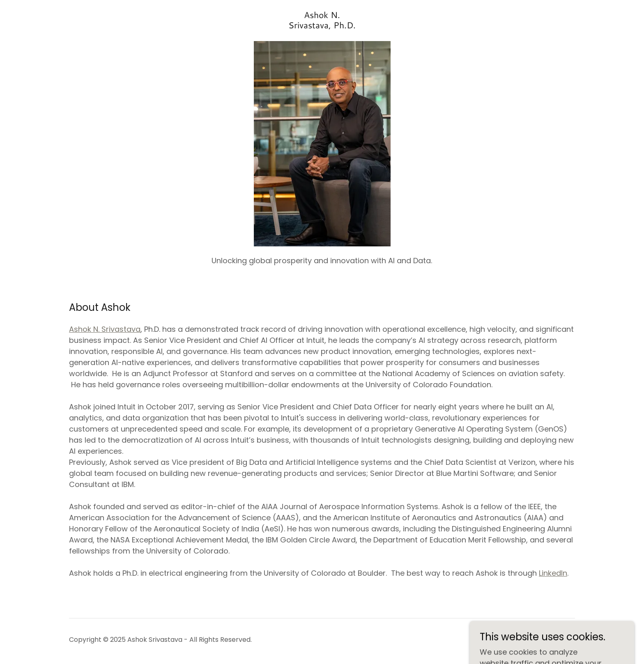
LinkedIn (553, 573)
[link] (322, 26)
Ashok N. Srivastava (105, 329)
